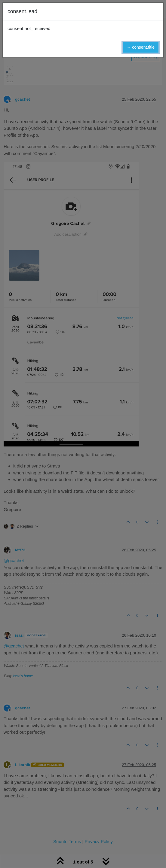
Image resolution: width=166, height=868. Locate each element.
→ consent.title (141, 47)
